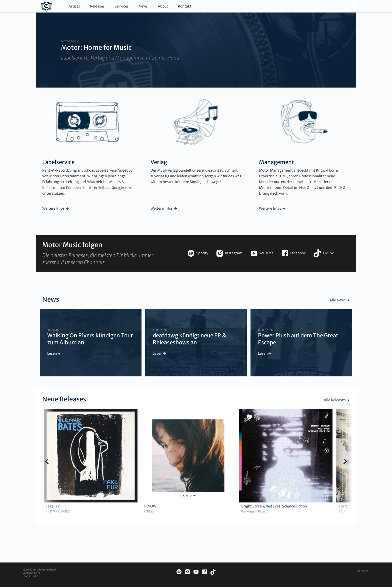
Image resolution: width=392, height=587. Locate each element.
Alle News (340, 300)
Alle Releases (337, 400)
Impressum (363, 571)
